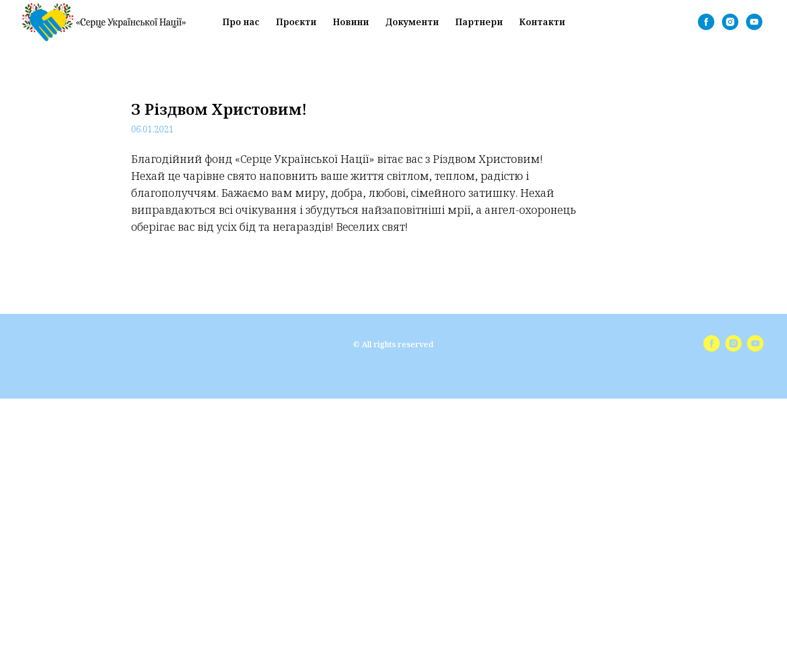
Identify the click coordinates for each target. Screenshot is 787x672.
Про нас (241, 22)
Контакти (542, 22)
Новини (351, 22)
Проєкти (296, 22)
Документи (412, 22)
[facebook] (706, 22)
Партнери (479, 22)
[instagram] (730, 22)
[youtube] (754, 22)
